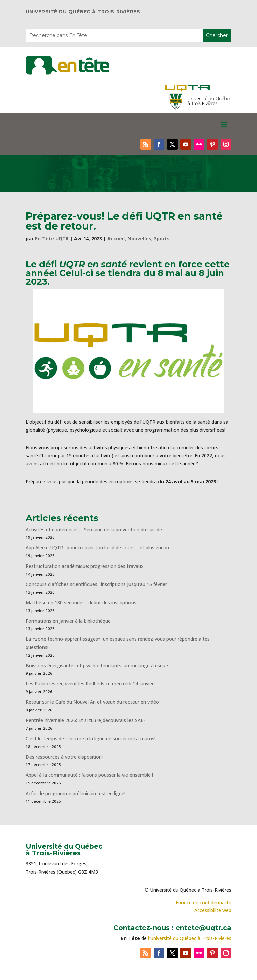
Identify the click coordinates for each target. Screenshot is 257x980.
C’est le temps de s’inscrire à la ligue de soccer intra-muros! (91, 738)
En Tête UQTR (52, 239)
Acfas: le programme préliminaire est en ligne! (76, 793)
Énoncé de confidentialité (203, 902)
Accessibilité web (213, 910)
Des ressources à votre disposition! (65, 757)
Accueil (116, 239)
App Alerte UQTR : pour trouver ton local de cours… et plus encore (98, 548)
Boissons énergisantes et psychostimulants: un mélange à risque (97, 665)
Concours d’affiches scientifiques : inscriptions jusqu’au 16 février (96, 584)
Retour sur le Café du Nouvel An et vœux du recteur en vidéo (92, 702)
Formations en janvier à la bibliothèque (68, 621)
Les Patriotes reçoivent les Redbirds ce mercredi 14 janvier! (90, 684)
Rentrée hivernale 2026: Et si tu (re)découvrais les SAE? (86, 720)
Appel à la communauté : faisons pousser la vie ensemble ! (89, 775)
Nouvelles (139, 239)
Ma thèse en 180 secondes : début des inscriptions (81, 602)
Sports (162, 239)
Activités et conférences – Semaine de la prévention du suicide (94, 530)
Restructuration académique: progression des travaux (85, 566)
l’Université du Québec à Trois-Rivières (190, 938)
